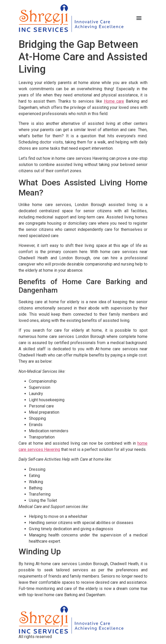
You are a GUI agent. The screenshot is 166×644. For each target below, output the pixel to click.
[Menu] (139, 18)
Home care (114, 101)
